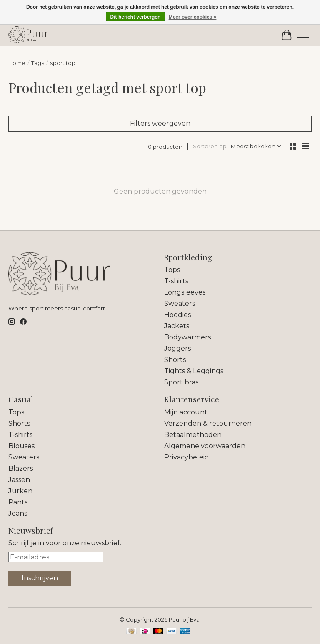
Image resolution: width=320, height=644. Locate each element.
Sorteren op (210, 146)
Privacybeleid (187, 457)
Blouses (21, 446)
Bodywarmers (187, 337)
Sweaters (180, 303)
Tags (38, 63)
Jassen (19, 480)
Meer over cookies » (193, 17)
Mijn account (186, 412)
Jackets (177, 326)
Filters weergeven (160, 124)
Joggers (177, 348)
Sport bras (181, 382)
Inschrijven (40, 578)
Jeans (18, 513)
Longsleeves (185, 292)
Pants (18, 502)
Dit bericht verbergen (136, 17)
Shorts (175, 360)
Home (17, 63)
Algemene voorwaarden (205, 446)
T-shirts (176, 281)
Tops (172, 270)
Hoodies (177, 315)
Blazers (21, 468)
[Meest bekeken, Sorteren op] (256, 146)
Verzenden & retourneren (208, 423)
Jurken (20, 491)
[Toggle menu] (303, 35)
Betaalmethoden (193, 435)
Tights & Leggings (194, 371)
